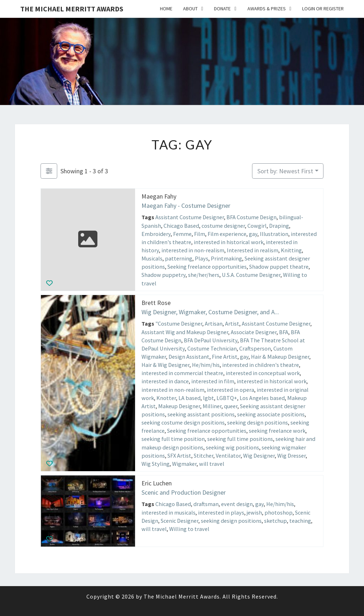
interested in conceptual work (263, 373)
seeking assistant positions (201, 414)
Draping (279, 225)
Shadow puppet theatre (279, 267)
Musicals (152, 258)
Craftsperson (255, 348)
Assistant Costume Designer (190, 217)
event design (237, 504)
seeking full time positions (240, 439)
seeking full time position (173, 439)
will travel (212, 463)
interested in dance (165, 381)
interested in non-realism (193, 250)
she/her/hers (204, 275)
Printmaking (226, 258)
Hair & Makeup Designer (280, 356)
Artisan (214, 323)
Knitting (291, 250)
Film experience (227, 233)
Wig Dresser (291, 455)
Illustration (274, 233)
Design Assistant (189, 356)
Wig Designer (259, 455)
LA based (189, 397)
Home (166, 9)
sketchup (275, 520)
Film (200, 233)
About (190, 9)
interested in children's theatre (261, 365)
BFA (284, 332)
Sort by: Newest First (285, 171)
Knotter (166, 397)
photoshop (279, 512)
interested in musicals (168, 512)
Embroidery (156, 233)
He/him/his (206, 365)
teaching (300, 520)
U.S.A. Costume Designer (251, 275)
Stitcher (204, 455)
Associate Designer (254, 332)
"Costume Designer (179, 323)
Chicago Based (181, 225)
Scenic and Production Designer (184, 492)
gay (253, 233)
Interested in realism (253, 250)
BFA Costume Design (251, 217)
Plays (202, 258)
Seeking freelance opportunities (207, 267)
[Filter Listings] (49, 171)
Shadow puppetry (164, 275)
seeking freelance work (277, 431)
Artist (232, 323)
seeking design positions (258, 422)
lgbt (208, 397)
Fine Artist (225, 356)
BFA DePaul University (211, 340)
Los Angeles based (262, 397)
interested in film (213, 381)
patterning (179, 258)
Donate (222, 9)
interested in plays (221, 512)
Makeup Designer (179, 406)
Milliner (212, 406)
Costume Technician (212, 348)
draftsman (206, 504)
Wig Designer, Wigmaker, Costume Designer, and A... (210, 312)
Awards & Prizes (267, 9)
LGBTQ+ (227, 397)
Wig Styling (156, 463)
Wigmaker (184, 463)
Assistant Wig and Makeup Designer (185, 332)
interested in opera (231, 389)
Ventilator (228, 455)
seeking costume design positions (183, 422)
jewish (254, 512)
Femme (182, 233)
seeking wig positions (232, 447)
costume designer (223, 225)
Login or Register (323, 9)
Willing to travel (189, 528)
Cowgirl (257, 225)
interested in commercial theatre (182, 373)
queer (231, 406)
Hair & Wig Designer (165, 365)
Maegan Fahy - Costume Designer (186, 205)
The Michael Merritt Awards (72, 9)
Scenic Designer (180, 520)
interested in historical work (229, 242)
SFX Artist (179, 455)
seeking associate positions (271, 414)
